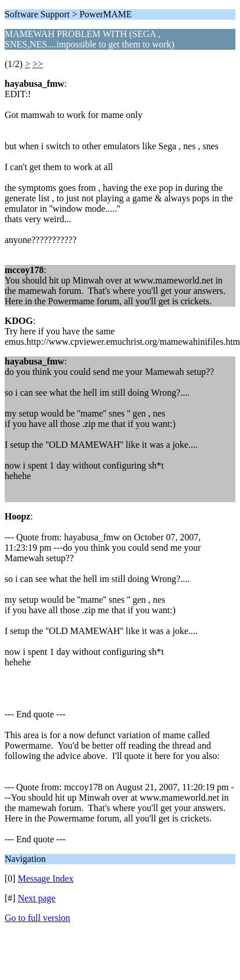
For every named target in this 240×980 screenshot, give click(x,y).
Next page (37, 898)
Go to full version (37, 918)
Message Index (46, 878)
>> (38, 64)
